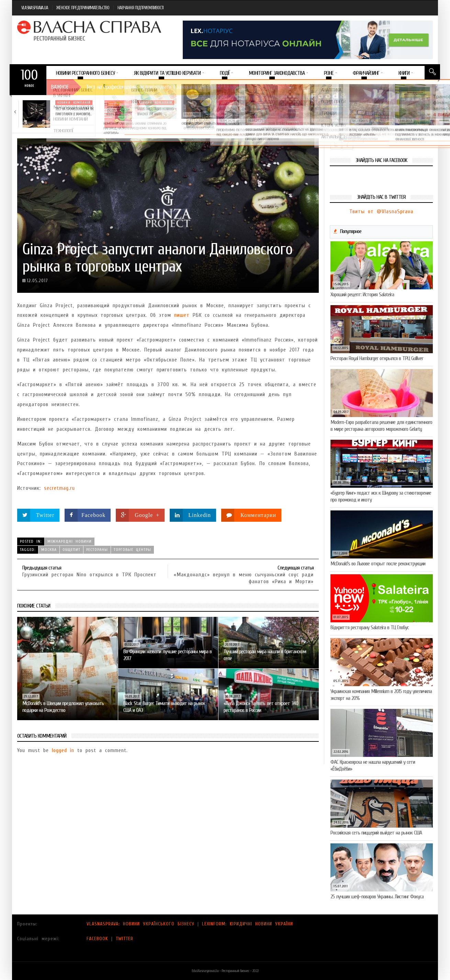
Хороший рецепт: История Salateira (362, 295)
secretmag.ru (59, 488)
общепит (71, 550)
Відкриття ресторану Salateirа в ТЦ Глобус (370, 627)
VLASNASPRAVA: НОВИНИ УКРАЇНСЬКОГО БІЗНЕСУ (140, 924)
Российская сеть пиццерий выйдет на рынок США (376, 833)
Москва (49, 550)
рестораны (97, 550)
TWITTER (125, 939)
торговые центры (132, 550)
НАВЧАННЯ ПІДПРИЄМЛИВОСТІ (140, 8)
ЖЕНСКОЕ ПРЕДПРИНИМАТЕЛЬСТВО (83, 8)
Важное (60, 87)
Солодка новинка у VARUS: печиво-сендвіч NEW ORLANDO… (322, 111)
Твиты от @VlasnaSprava (381, 211)
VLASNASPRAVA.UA (35, 8)
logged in (63, 750)
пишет (182, 315)
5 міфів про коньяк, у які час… (404, 109)
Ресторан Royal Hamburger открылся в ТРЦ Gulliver (377, 358)
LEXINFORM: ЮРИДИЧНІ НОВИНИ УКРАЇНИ (247, 924)
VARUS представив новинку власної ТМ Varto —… (155, 111)
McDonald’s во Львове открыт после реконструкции (378, 564)
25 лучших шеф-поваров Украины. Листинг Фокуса (377, 897)
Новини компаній (74, 103)
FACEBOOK (97, 939)
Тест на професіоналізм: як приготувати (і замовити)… (74, 111)
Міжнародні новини (70, 541)
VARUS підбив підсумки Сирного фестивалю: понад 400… (238, 114)
